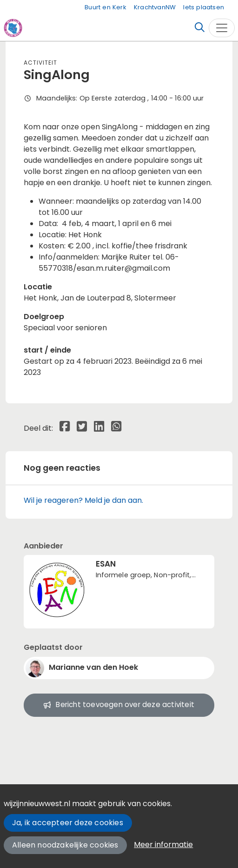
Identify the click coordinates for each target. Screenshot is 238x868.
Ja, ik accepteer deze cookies (68, 823)
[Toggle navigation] (222, 28)
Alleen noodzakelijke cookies (65, 845)
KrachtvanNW (155, 7)
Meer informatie (163, 845)
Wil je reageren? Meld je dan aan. (83, 500)
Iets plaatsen (204, 7)
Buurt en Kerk (106, 7)
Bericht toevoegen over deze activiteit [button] (119, 704)
